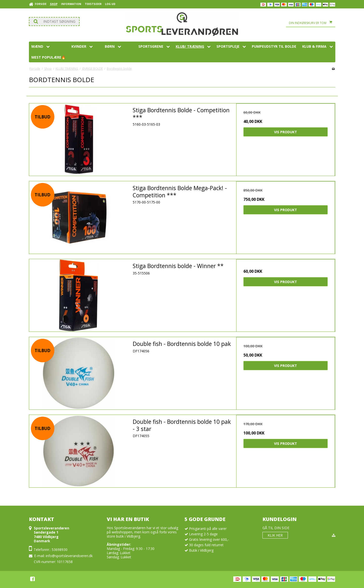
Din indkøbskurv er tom (312, 23)
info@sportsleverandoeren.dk (69, 556)
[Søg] (54, 22)
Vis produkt (286, 132)
